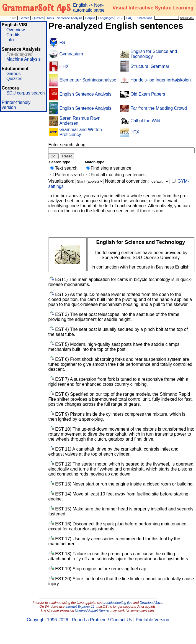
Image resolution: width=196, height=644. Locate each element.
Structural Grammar (150, 66)
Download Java (151, 603)
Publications (144, 18)
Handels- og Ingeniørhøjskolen (161, 80)
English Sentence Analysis (85, 94)
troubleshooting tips (118, 603)
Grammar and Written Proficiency (81, 132)
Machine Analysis (24, 59)
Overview (16, 30)
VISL (120, 18)
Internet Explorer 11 (80, 607)
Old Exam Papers (148, 94)
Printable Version (152, 620)
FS (62, 43)
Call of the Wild (145, 121)
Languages (106, 18)
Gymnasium (71, 54)
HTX (135, 132)
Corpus (90, 18)
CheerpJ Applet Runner (92, 610)
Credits (13, 35)
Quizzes (38, 18)
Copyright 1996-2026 (47, 620)
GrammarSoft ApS (36, 8)
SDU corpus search (26, 93)
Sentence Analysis (69, 18)
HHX (64, 66)
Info (10, 40)
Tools (50, 18)
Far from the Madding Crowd (159, 108)
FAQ (129, 18)
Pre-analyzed (19, 54)
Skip (13, 18)
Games (24, 18)
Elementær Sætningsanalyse (88, 80)
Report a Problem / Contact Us (102, 620)
